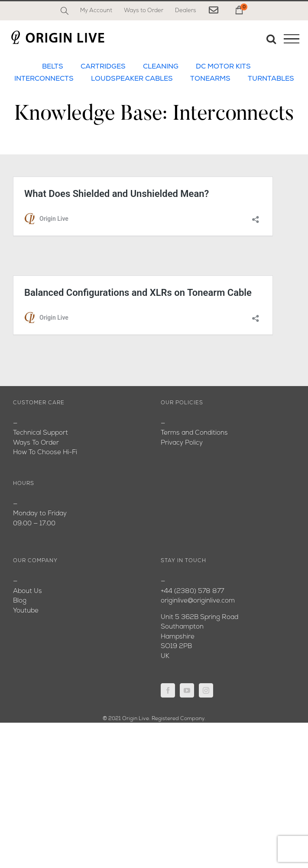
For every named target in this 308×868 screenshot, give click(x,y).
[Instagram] (206, 690)
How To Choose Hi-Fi (45, 453)
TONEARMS (210, 79)
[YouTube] (187, 690)
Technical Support (41, 433)
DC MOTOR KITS (223, 67)
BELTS (53, 67)
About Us (28, 591)
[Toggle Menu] (292, 39)
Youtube (26, 611)
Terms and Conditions (194, 433)
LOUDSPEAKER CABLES (132, 79)
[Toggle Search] (271, 39)
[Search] (65, 11)
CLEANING (161, 67)
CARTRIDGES (103, 67)
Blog (20, 601)
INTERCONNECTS (44, 79)
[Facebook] (168, 690)
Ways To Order (36, 443)
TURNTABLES (271, 79)
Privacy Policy (182, 443)
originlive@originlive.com (198, 601)
